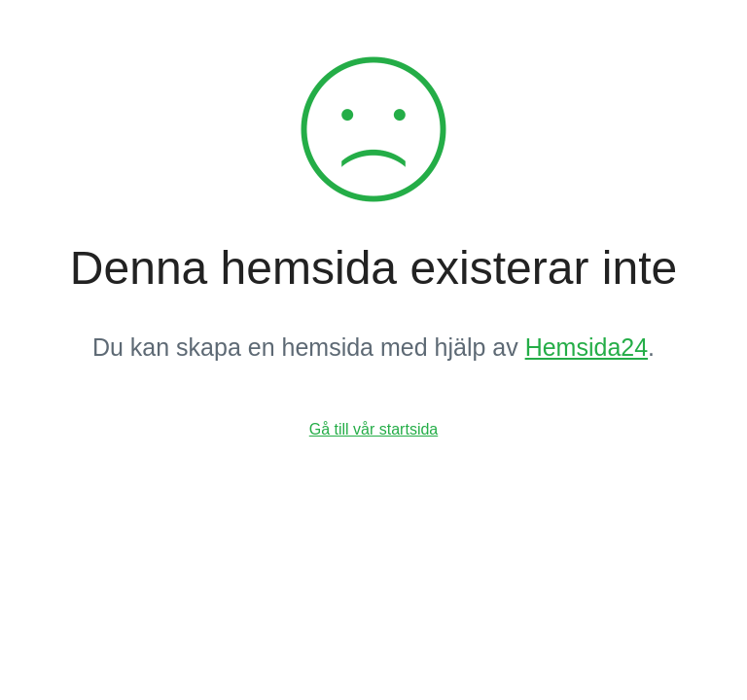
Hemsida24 (587, 347)
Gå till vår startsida (373, 429)
